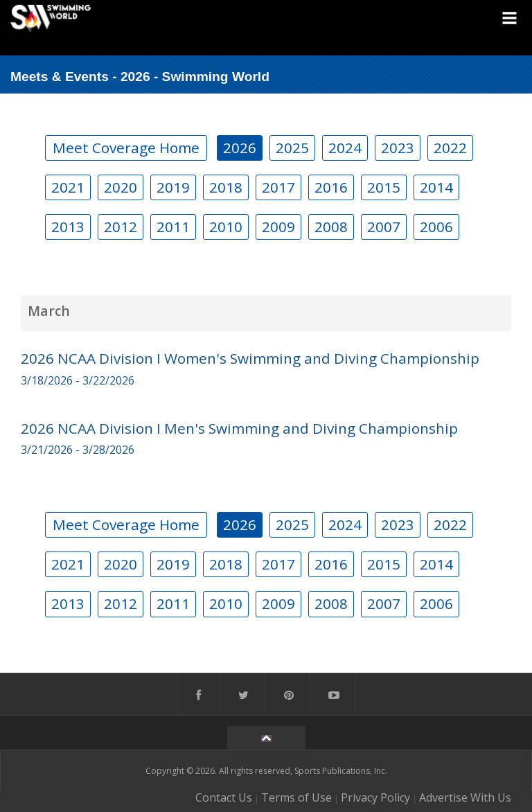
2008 (331, 227)
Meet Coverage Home (126, 148)
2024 (345, 148)
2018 (226, 187)
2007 (384, 227)
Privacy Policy (375, 797)
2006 (436, 227)
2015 (384, 187)
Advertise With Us (465, 797)
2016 (331, 187)
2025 (292, 148)
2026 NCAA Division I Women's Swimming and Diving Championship (250, 358)
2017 (278, 187)
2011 (173, 227)
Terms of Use (296, 797)
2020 (121, 187)
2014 (436, 187)
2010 (226, 227)
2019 (173, 187)
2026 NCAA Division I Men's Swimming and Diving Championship (239, 428)
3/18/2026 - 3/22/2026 (78, 380)
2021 (68, 187)
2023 (398, 148)
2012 (121, 227)
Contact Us (224, 797)
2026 (240, 148)
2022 (450, 148)
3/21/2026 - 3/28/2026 (78, 450)
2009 (278, 227)
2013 (68, 227)
